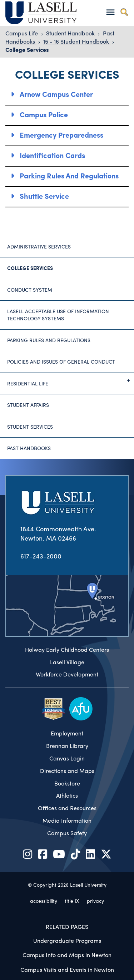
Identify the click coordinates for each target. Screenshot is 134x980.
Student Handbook (71, 33)
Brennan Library (67, 746)
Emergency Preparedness (61, 135)
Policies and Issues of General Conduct (61, 361)
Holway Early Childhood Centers (67, 650)
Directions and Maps (67, 771)
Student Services (30, 427)
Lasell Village (67, 662)
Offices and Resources (67, 808)
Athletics (67, 796)
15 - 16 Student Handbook (77, 41)
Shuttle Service (44, 196)
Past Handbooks (29, 448)
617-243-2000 (41, 556)
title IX (72, 901)
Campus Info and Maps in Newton (67, 955)
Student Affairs (28, 405)
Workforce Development (67, 674)
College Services (27, 50)
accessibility (44, 901)
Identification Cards (52, 155)
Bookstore (67, 783)
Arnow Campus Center (56, 94)
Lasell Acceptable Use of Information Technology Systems (58, 315)
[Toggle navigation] (110, 12)
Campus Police (44, 114)
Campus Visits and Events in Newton (67, 969)
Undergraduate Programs (67, 940)
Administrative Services (39, 246)
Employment (67, 733)
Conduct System (30, 290)
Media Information (67, 821)
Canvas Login (67, 758)
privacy (95, 901)
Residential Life (71, 380)
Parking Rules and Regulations (69, 175)
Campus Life (22, 33)
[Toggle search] (124, 12)
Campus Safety (67, 833)
